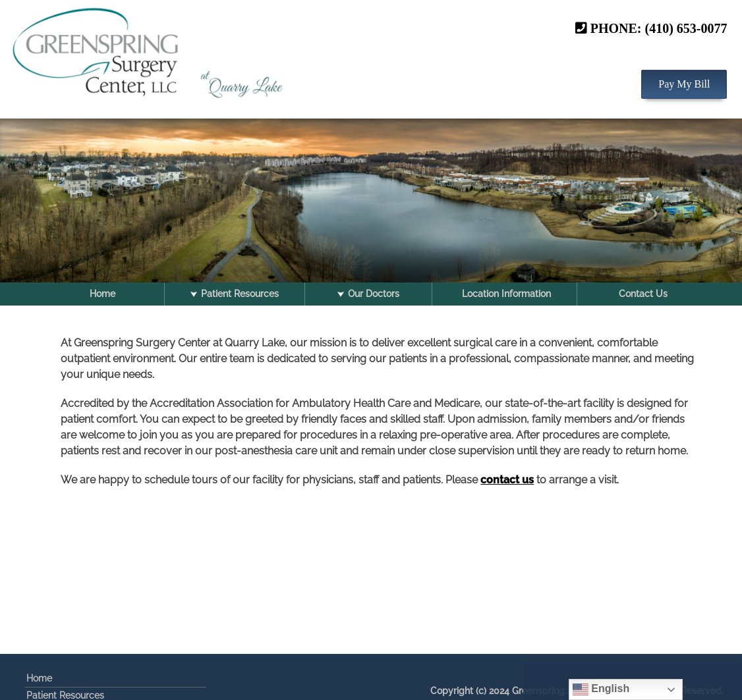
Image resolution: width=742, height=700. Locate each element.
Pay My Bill (684, 81)
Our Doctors (374, 294)
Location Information (506, 294)
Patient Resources (240, 294)
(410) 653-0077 (686, 25)
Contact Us (643, 294)
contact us (507, 480)
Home (102, 294)
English (601, 689)
